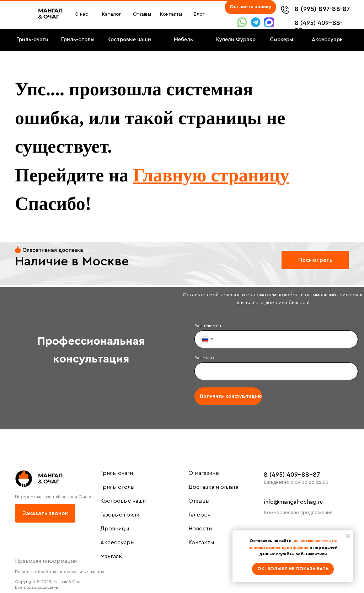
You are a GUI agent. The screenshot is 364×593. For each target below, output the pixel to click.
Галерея (199, 515)
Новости (200, 529)
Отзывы (199, 501)
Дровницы (115, 529)
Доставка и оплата (213, 487)
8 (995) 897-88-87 (323, 9)
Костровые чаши (123, 501)
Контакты (201, 542)
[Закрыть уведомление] (348, 536)
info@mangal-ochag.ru (293, 502)
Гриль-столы (117, 487)
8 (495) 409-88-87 (292, 475)
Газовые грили (120, 515)
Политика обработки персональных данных (60, 572)
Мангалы (111, 556)
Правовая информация (46, 561)
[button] (250, 7)
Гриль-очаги (117, 473)
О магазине (204, 473)
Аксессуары (117, 542)
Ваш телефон (208, 326)
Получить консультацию (231, 396)
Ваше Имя (204, 358)
